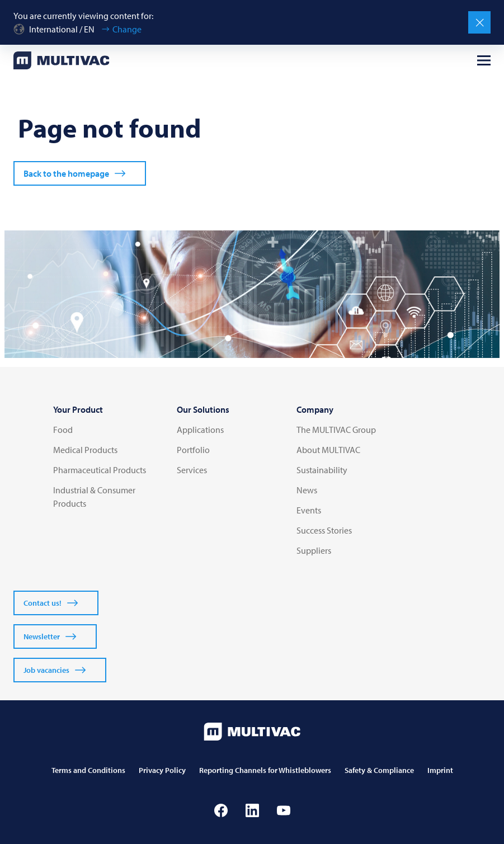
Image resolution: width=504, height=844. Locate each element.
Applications (200, 430)
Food (63, 430)
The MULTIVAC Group (336, 430)
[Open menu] (484, 60)
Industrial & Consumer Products (94, 497)
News (307, 490)
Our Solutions (203, 409)
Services (192, 470)
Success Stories (324, 530)
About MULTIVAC (328, 450)
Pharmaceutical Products (100, 470)
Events (309, 510)
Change (127, 29)
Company (315, 409)
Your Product (78, 409)
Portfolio (193, 450)
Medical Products (85, 450)
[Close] (479, 22)
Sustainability (322, 470)
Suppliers (314, 550)
